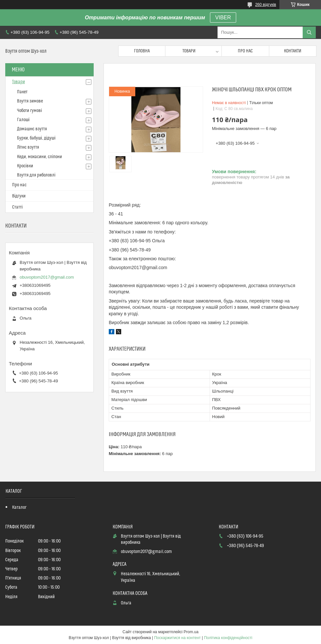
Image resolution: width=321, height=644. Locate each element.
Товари (189, 51)
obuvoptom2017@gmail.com (47, 277)
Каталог (19, 507)
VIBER (223, 18)
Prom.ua (191, 632)
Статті (17, 207)
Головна (142, 51)
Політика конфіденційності (228, 638)
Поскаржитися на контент (177, 638)
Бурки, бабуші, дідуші (36, 138)
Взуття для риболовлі (36, 175)
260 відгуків (266, 5)
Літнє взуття (28, 147)
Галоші (23, 120)
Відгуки (19, 196)
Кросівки (25, 166)
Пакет (22, 92)
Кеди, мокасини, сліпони (39, 157)
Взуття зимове (30, 101)
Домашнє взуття (32, 129)
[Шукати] (309, 32)
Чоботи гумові (29, 111)
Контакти (293, 51)
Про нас (245, 51)
